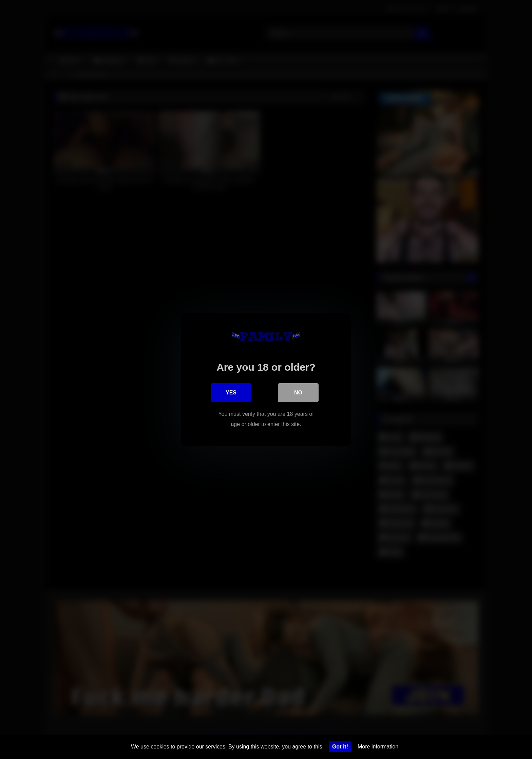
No (298, 393)
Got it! (340, 747)
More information (378, 747)
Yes (231, 393)
